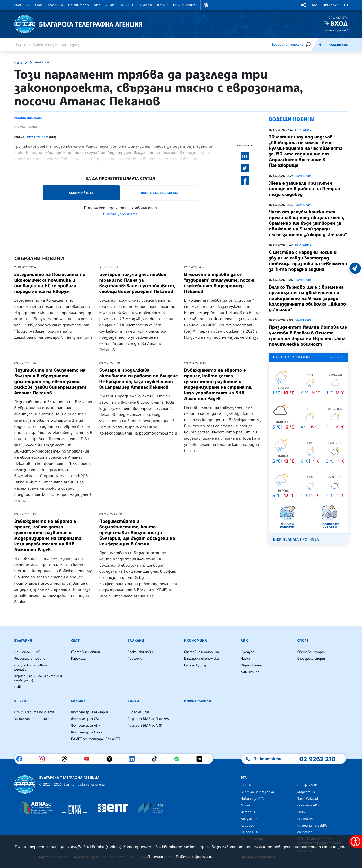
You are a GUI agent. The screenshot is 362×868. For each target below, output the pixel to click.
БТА (315, 5)
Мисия (246, 805)
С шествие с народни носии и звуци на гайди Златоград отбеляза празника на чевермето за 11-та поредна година (308, 261)
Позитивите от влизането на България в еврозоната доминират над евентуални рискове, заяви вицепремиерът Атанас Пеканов (50, 381)
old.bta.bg (305, 832)
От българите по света (34, 712)
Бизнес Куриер (196, 665)
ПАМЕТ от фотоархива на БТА (96, 739)
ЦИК (18, 687)
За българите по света (33, 719)
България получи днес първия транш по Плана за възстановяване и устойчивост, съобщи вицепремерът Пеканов (137, 283)
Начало (21, 63)
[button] (206, 5)
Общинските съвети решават (32, 667)
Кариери (248, 826)
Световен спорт (311, 652)
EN (346, 5)
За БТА (246, 785)
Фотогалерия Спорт (88, 732)
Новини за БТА (252, 799)
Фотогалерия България (90, 712)
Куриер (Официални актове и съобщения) (38, 678)
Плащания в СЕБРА (312, 826)
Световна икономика (202, 652)
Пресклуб (331, 5)
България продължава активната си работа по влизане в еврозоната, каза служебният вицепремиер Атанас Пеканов (139, 379)
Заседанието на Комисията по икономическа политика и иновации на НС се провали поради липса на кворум (50, 283)
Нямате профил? (335, 30)
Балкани (55, 5)
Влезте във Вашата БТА (160, 193)
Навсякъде (338, 45)
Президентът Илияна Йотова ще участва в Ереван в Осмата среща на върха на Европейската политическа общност (308, 336)
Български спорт (311, 659)
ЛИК (97, 5)
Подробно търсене (287, 44)
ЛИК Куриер (250, 672)
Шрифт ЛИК (307, 785)
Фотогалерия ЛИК (86, 726)
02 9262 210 (317, 759)
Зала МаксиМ (308, 799)
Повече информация (195, 857)
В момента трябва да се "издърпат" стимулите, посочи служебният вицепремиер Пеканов (220, 283)
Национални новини (30, 652)
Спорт (111, 5)
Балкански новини (142, 652)
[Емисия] (320, 45)
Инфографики (186, 5)
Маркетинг (307, 792)
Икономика (79, 5)
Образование (251, 665)
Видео (163, 5)
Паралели (78, 659)
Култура (248, 652)
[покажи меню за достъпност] (356, 841)
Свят (39, 5)
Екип (301, 812)
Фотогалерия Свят (87, 719)
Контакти (306, 819)
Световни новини (86, 652)
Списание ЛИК (308, 805)
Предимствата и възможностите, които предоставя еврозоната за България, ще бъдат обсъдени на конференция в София (137, 533)
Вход (339, 24)
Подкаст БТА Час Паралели (149, 719)
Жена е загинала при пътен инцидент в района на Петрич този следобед (305, 189)
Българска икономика (202, 659)
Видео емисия (139, 712)
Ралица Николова (29, 118)
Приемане (157, 857)
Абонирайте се (81, 193)
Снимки (145, 5)
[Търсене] (308, 44)
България (22, 5)
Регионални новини (30, 659)
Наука (245, 659)
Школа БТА (249, 832)
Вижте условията (121, 214)
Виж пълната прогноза (296, 539)
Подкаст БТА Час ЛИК (145, 726)
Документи (250, 819)
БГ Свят (127, 5)
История (248, 812)
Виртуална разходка (258, 792)
